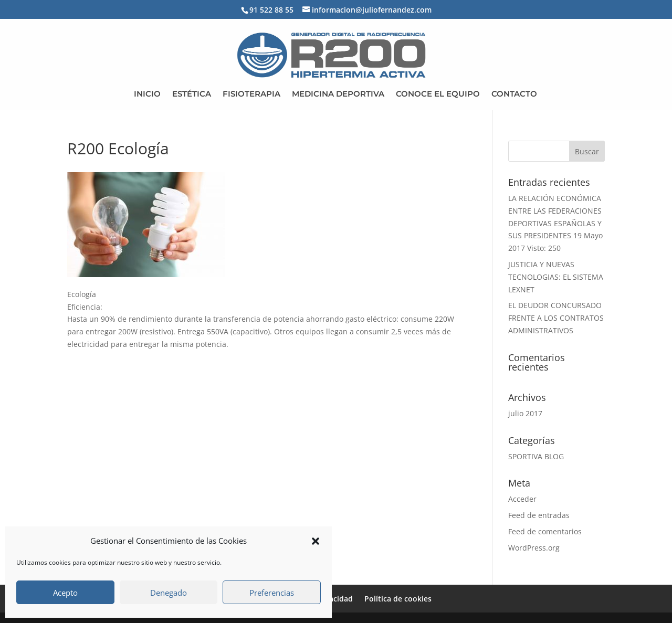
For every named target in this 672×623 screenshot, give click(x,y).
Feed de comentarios (545, 531)
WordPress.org (534, 548)
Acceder (522, 499)
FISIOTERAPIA (251, 94)
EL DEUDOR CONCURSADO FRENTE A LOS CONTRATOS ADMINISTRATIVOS (556, 318)
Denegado (169, 593)
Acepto (65, 593)
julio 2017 (525, 413)
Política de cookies (398, 599)
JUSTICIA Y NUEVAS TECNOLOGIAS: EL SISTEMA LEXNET (556, 277)
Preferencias (272, 593)
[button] (316, 541)
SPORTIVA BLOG (536, 456)
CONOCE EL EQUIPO (438, 94)
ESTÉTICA (192, 94)
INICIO (147, 94)
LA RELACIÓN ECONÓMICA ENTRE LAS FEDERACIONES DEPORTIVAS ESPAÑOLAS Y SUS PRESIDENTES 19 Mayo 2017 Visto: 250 (555, 223)
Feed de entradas (539, 515)
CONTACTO (514, 94)
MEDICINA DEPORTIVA (338, 94)
